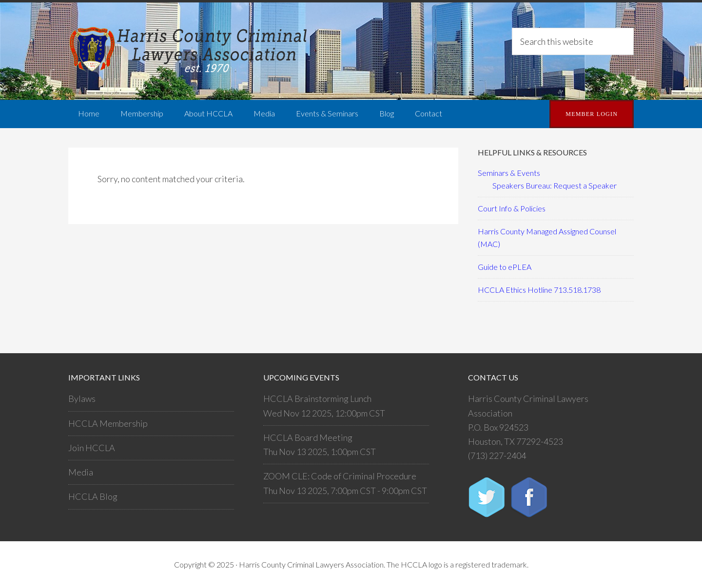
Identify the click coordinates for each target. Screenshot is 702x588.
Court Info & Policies (512, 208)
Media (81, 472)
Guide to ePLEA (505, 267)
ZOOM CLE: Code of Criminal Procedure (340, 476)
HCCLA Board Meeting (308, 437)
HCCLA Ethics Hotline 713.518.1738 (539, 290)
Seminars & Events (509, 173)
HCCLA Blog (93, 496)
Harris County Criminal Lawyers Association (190, 51)
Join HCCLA (92, 448)
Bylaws (82, 398)
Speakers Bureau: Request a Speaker (555, 185)
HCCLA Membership (108, 423)
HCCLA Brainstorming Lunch (317, 398)
